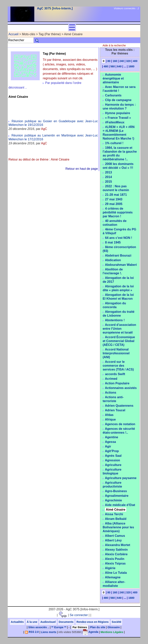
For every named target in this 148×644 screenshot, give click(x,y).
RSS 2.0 (32, 632)
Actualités (17, 622)
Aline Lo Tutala (116, 573)
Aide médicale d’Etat (120, 505)
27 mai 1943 (114, 199)
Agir (108, 446)
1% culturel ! (114, 143)
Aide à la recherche (114, 45)
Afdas (109, 415)
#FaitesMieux (115, 122)
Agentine (112, 437)
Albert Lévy (113, 540)
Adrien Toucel (115, 410)
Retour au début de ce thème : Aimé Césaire (39, 159)
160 (115, 61)
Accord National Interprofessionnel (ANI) (116, 353)
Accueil (13, 34)
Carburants (113, 95)
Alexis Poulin (115, 559)
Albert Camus (115, 536)
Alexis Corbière (116, 554)
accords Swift (115, 374)
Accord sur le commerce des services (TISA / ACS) (118, 366)
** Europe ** (59, 627)
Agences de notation (120, 424)
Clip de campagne (118, 100)
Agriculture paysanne (121, 478)
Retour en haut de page (82, 169)
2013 (108, 172)
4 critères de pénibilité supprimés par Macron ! (118, 212)
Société (117, 622)
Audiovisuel (48, 622)
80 (109, 61)
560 (113, 66)
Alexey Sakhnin (116, 550)
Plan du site (98, 627)
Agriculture (113, 465)
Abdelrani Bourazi (118, 256)
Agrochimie (114, 500)
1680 (131, 66)
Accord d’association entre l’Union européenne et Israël (119, 329)
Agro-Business (116, 491)
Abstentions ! (115, 320)
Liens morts (49, 632)
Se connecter (79, 615)
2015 (108, 182)
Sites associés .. (39, 627)
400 (135, 61)
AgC (44, 129)
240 (122, 61)
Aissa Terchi (114, 514)
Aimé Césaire (116, 510)
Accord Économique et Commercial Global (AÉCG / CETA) (119, 341)
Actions (111, 393)
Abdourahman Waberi (121, 265)
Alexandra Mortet (118, 545)
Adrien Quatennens (119, 406)
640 (119, 66)
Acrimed (111, 379)
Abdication (113, 260)
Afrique (110, 419)
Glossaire (114, 627)
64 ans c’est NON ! (119, 238)
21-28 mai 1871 (116, 195)
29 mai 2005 (114, 204)
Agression (113, 460)
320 (128, 61)
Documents (66, 622)
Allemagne (113, 577)
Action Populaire (117, 383)
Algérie (110, 568)
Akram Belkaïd (116, 519)
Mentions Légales (112, 632)
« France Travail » (118, 118)
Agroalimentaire (117, 496)
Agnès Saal (113, 456)
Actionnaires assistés (121, 388)
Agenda (91, 632)
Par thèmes (80, 627)
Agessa (111, 442)
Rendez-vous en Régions (92, 622)
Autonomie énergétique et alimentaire (113, 78)
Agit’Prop (112, 451)
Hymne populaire (118, 113)
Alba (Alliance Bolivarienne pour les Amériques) (118, 527)
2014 (108, 177)
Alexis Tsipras (115, 563)
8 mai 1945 (113, 242)
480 (106, 66)
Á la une (32, 622)
